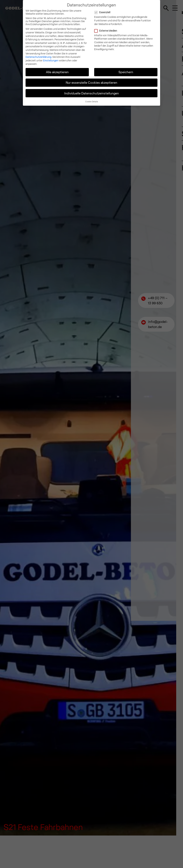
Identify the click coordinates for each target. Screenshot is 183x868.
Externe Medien (120, 30)
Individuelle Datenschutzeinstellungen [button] (92, 93)
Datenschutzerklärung (38, 57)
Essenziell (117, 12)
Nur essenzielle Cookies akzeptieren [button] (91, 82)
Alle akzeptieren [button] (57, 72)
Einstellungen (51, 60)
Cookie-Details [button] (92, 101)
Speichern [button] (126, 72)
